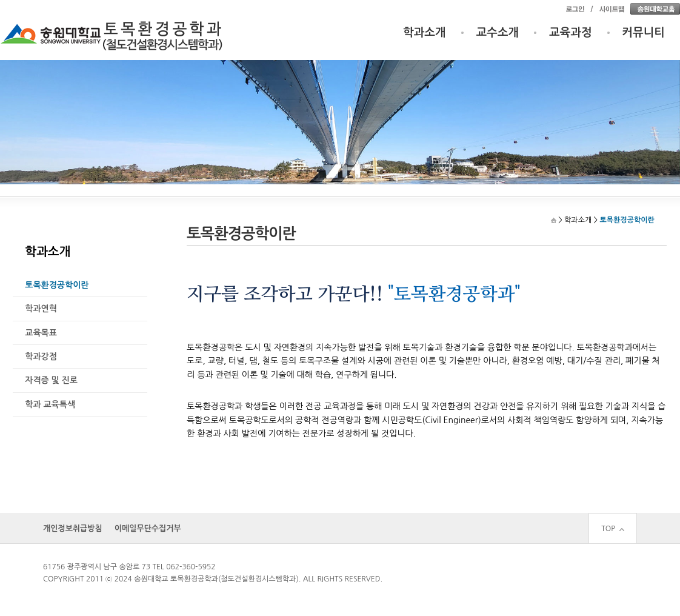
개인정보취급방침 (73, 528)
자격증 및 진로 (51, 380)
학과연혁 (41, 309)
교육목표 (41, 333)
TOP (613, 529)
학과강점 (41, 357)
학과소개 (425, 32)
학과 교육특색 (50, 404)
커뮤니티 (644, 32)
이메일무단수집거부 (148, 528)
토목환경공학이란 (57, 285)
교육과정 (571, 32)
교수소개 (498, 32)
